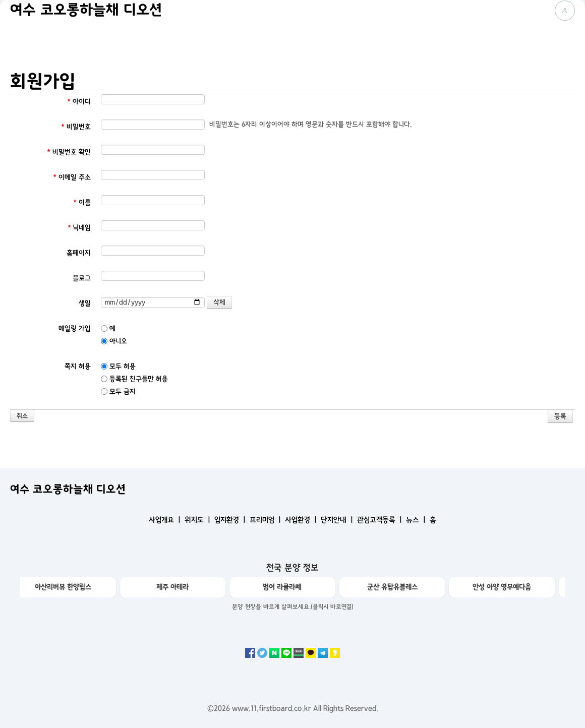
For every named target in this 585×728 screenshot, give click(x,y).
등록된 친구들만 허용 (134, 379)
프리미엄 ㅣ (266, 520)
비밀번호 (76, 127)
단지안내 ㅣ (338, 520)
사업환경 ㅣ (302, 520)
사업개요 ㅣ (166, 520)
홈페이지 (79, 253)
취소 (22, 416)
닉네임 (79, 228)
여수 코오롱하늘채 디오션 (86, 10)
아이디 (79, 102)
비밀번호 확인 (69, 152)
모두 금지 (118, 391)
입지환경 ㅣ (231, 520)
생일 (85, 303)
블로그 (82, 278)
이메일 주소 (72, 177)
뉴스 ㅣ (417, 520)
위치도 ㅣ (198, 520)
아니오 (114, 341)
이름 (82, 202)
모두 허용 (118, 366)
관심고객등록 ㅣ (381, 520)
